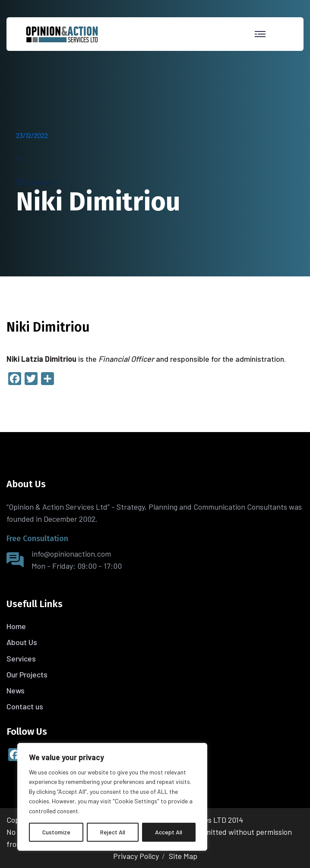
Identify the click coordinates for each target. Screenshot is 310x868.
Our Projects (27, 674)
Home (16, 626)
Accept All (169, 832)
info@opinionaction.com (71, 554)
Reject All (113, 832)
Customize (56, 832)
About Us (22, 642)
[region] (112, 797)
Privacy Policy (136, 856)
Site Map (183, 856)
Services (21, 658)
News (16, 690)
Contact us (25, 706)
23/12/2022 (32, 135)
